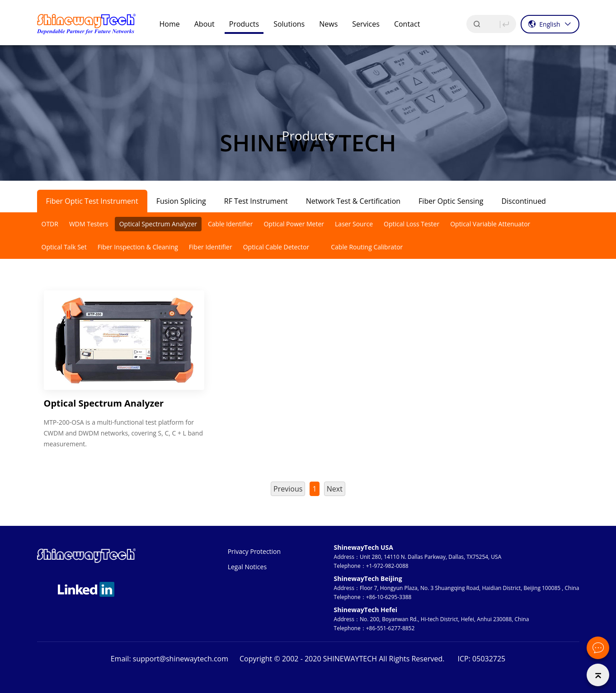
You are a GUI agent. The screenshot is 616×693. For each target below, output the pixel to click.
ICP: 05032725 (482, 659)
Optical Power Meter (294, 224)
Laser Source (354, 224)
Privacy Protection (254, 551)
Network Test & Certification (353, 201)
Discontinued (524, 201)
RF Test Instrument (256, 201)
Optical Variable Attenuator (490, 224)
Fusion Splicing (181, 201)
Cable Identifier (230, 224)
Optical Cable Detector (276, 247)
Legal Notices (247, 567)
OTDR (50, 224)
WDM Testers (89, 224)
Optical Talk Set (64, 247)
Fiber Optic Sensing (451, 201)
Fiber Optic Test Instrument (92, 201)
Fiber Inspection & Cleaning (138, 247)
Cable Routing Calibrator (367, 247)
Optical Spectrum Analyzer (158, 224)
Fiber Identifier (211, 247)
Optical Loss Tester (411, 224)
